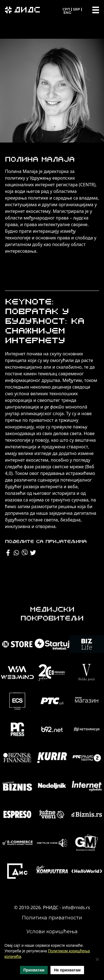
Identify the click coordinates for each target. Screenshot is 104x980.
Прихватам (34, 970)
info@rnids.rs (76, 907)
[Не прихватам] (97, 959)
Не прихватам (67, 970)
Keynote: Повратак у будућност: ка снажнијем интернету (45, 322)
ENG (67, 13)
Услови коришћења (52, 932)
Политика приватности (52, 918)
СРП (66, 9)
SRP (77, 9)
